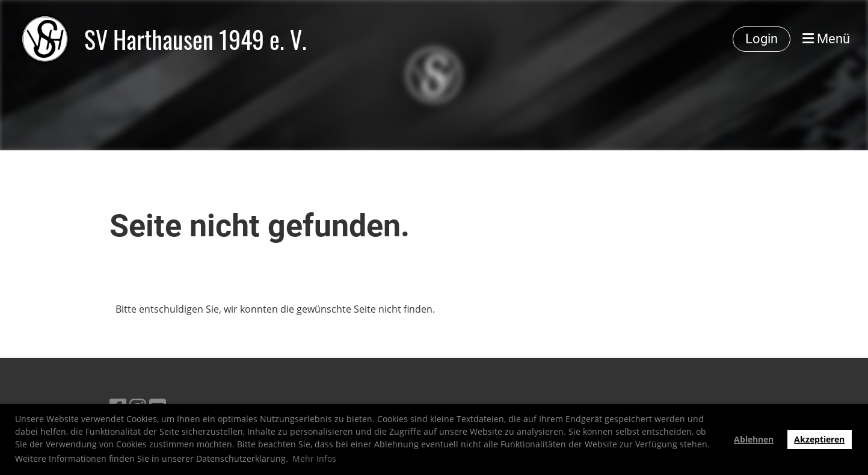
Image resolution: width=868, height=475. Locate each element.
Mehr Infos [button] (314, 458)
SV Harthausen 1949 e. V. (195, 39)
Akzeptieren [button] (819, 439)
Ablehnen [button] (754, 439)
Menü (826, 39)
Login (762, 39)
